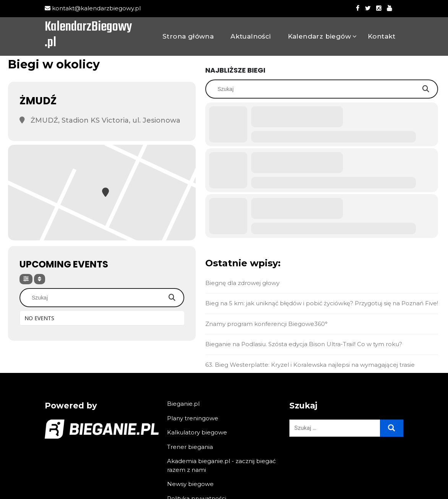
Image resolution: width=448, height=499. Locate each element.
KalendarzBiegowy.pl (88, 36)
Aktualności (251, 36)
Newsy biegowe (190, 484)
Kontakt (382, 36)
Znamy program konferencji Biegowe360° (266, 324)
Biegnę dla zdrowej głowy (242, 283)
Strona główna (188, 36)
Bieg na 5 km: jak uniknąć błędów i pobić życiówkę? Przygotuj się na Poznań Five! (322, 303)
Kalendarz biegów (319, 36)
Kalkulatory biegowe (197, 432)
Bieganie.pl (183, 404)
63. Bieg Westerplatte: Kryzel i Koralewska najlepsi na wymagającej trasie (310, 365)
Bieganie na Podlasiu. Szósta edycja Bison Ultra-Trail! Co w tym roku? (304, 344)
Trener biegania (190, 447)
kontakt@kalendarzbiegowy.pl (93, 8)
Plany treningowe (193, 418)
